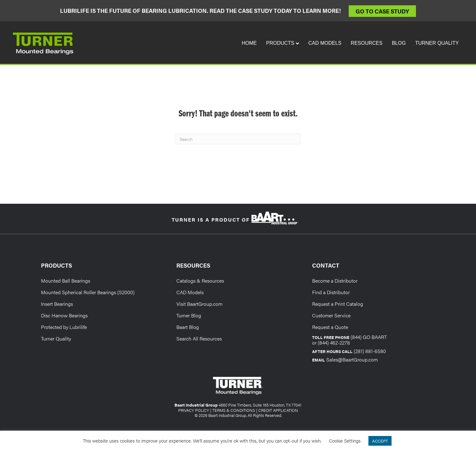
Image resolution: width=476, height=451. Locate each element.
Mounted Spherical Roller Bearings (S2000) (88, 292)
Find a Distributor (331, 292)
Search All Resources (199, 338)
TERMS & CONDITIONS (234, 410)
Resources (367, 43)
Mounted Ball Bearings (66, 281)
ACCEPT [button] (380, 441)
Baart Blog (188, 327)
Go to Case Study (382, 11)
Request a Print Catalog (338, 304)
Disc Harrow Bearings (64, 315)
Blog (399, 43)
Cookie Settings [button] (345, 441)
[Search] (238, 139)
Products (280, 43)
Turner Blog (189, 315)
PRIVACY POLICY (194, 410)
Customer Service (331, 315)
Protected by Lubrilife (64, 327)
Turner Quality (437, 43)
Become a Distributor (335, 281)
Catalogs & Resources (200, 281)
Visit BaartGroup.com (199, 304)
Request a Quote (330, 327)
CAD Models (325, 43)
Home (249, 43)
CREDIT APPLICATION (278, 410)
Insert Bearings (57, 304)
